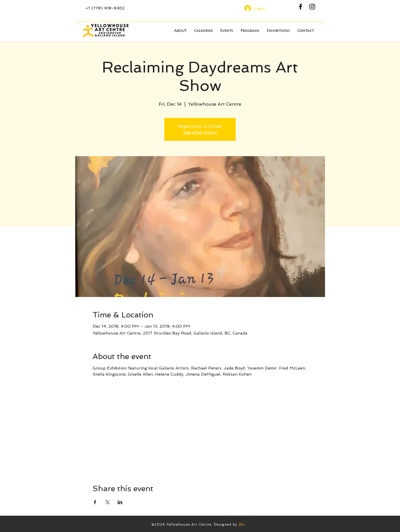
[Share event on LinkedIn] (120, 502)
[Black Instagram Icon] (312, 7)
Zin (242, 524)
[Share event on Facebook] (95, 502)
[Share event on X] (108, 502)
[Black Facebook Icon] (301, 7)
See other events (200, 132)
